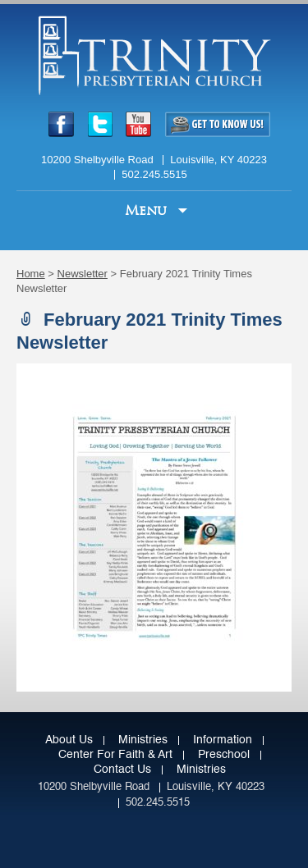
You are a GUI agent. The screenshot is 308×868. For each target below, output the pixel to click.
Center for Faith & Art (115, 755)
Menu (148, 210)
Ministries (143, 740)
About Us (69, 740)
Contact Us (122, 770)
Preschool (224, 755)
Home (31, 274)
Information (223, 740)
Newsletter (83, 274)
